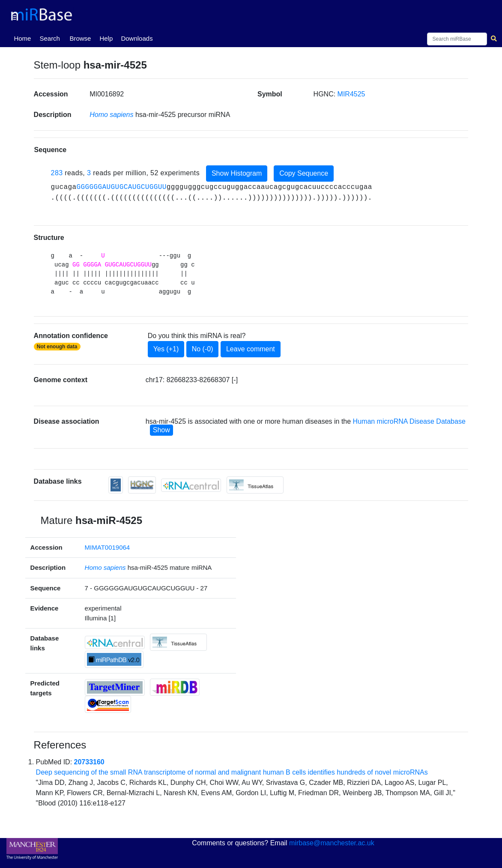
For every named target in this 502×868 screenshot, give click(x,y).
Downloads (137, 38)
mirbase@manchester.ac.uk (332, 843)
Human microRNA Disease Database (409, 421)
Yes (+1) (166, 349)
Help (106, 38)
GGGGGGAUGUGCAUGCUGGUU (122, 187)
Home (24, 38)
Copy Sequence (304, 173)
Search (50, 38)
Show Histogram (237, 173)
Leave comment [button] (251, 349)
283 (57, 173)
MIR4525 (351, 94)
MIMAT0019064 (108, 547)
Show (161, 430)
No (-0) (203, 349)
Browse (80, 38)
